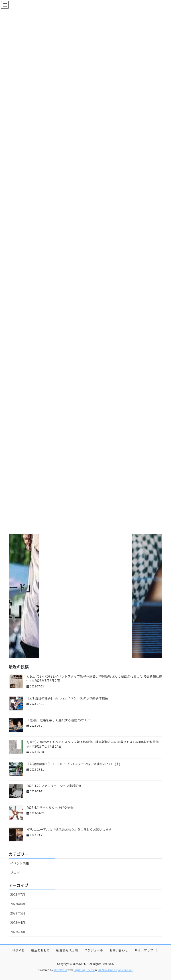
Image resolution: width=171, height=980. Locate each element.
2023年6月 (18, 904)
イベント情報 (20, 863)
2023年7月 (18, 894)
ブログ (15, 873)
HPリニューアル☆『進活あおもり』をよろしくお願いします (69, 829)
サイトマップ (144, 950)
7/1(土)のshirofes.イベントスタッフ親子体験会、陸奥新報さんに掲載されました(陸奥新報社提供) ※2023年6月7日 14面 (93, 744)
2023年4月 (18, 923)
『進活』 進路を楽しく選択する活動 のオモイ (58, 720)
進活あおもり (40, 950)
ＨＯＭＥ (18, 950)
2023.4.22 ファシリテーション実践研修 (54, 786)
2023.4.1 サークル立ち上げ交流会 (50, 808)
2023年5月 (18, 913)
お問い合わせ (119, 950)
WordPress (60, 970)
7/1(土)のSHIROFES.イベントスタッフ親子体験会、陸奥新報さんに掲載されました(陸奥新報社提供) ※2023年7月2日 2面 (94, 679)
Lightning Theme (84, 970)
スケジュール (94, 950)
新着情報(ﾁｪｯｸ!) (67, 950)
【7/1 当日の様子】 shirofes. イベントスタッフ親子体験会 (67, 698)
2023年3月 (18, 932)
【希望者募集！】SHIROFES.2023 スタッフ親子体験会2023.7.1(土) (73, 764)
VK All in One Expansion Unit (115, 970)
